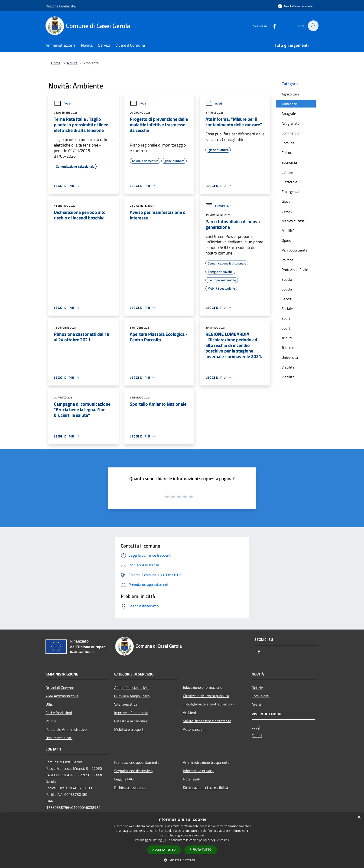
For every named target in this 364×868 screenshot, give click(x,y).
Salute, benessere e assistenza (207, 721)
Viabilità (288, 367)
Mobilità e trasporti (129, 729)
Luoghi (257, 727)
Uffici (50, 704)
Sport (286, 318)
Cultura (288, 153)
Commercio (290, 133)
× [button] (359, 817)
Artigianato (291, 123)
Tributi (287, 338)
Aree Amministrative (62, 696)
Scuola (287, 279)
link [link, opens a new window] (227, 840)
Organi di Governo (60, 688)
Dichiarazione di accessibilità (205, 787)
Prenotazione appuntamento (137, 762)
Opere (286, 240)
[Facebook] (272, 26)
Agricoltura (290, 94)
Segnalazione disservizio (133, 771)
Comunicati (218, 206)
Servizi (287, 299)
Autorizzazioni (194, 729)
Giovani (288, 201)
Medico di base (293, 221)
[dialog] (182, 840)
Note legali (191, 779)
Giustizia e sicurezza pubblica (206, 696)
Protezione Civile (295, 270)
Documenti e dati (59, 738)
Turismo (288, 348)
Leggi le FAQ (124, 779)
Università (290, 357)
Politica (287, 260)
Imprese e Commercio (131, 713)
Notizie (257, 688)
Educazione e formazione (203, 687)
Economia (289, 162)
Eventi (257, 736)
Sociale (287, 309)
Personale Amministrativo (66, 729)
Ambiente (289, 104)
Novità (72, 63)
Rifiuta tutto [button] (201, 850)
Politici (51, 721)
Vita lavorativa (126, 704)
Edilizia (287, 172)
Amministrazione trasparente (206, 762)
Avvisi (63, 103)
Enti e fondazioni (59, 713)
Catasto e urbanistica (131, 721)
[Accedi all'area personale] (295, 6)
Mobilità (288, 231)
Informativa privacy (198, 771)
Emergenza (290, 192)
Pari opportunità (294, 250)
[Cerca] (313, 26)
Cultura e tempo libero (132, 696)
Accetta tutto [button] (164, 850)
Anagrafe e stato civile (132, 688)
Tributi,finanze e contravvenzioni (209, 704)
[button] (182, 860)
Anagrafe (289, 114)
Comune (288, 143)
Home (56, 63)
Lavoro (287, 211)
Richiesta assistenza (130, 787)
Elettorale (289, 182)
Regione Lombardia (61, 6)
